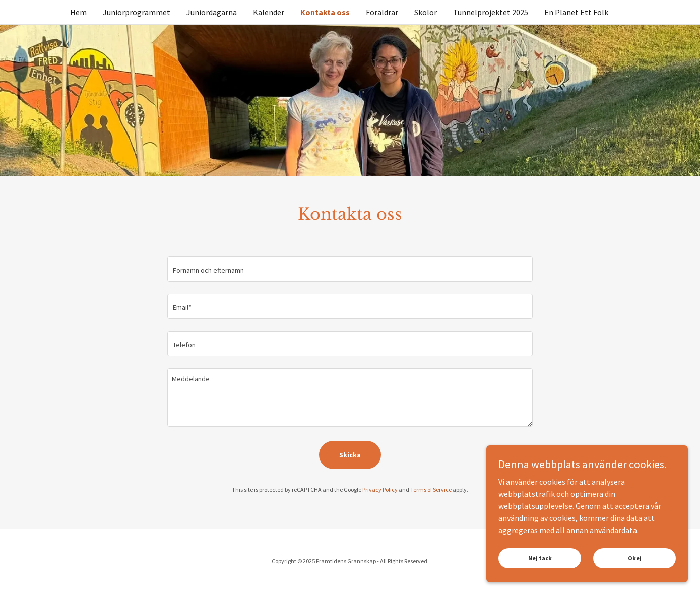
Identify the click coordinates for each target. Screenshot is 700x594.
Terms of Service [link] (431, 489)
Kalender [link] (269, 12)
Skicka (350, 455)
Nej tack (540, 572)
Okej (635, 572)
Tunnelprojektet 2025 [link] (491, 12)
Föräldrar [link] (382, 12)
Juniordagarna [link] (212, 12)
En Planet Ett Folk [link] (576, 12)
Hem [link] (78, 12)
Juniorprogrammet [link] (137, 12)
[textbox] (350, 269)
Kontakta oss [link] (325, 12)
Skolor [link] (426, 12)
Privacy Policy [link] (380, 489)
